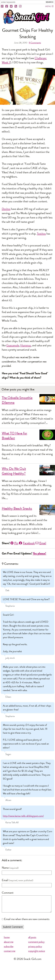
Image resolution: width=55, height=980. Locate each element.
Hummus (26, 345)
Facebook (27, 543)
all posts (32, 941)
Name (5, 868)
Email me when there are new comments (27, 922)
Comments (35, 43)
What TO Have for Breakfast (14, 436)
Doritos (6, 209)
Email (41, 543)
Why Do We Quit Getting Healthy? (14, 471)
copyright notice (37, 954)
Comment (8, 893)
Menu (48, 6)
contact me (10, 954)
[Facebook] (7, 6)
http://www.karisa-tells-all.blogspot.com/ (23, 816)
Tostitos (41, 234)
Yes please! (39, 553)
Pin (14, 543)
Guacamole (13, 345)
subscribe (9, 950)
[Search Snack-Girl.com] (22, 2)
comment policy (36, 945)
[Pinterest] (2, 6)
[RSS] (16, 6)
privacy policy (35, 950)
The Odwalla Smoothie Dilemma (17, 400)
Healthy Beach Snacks (17, 508)
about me (9, 945)
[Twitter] (11, 6)
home (7, 941)
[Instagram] (20, 6)
